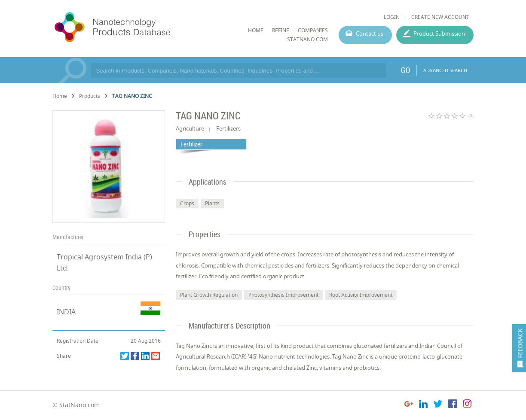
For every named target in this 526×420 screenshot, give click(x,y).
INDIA (66, 312)
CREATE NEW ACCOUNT (440, 17)
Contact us (370, 33)
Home (60, 96)
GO (405, 70)
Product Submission (439, 33)
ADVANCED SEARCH (445, 70)
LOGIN (392, 17)
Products (90, 96)
